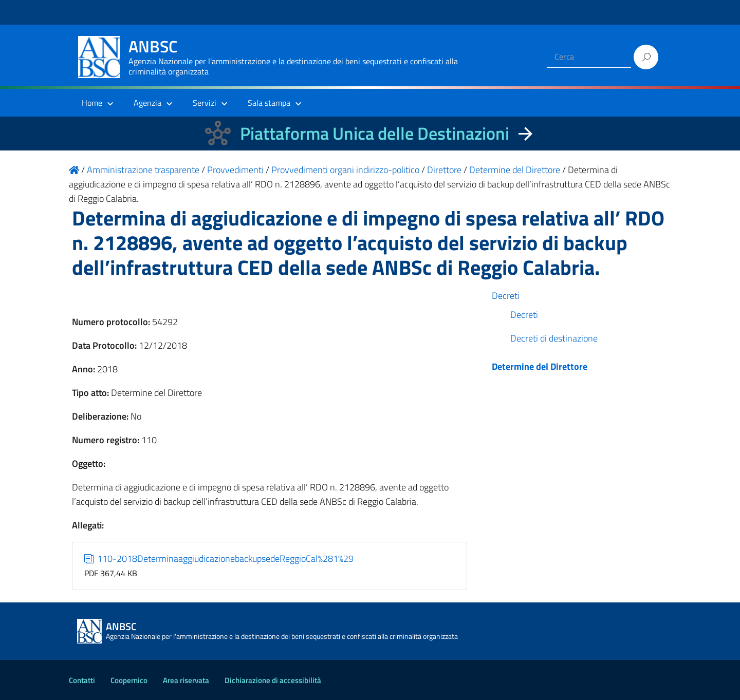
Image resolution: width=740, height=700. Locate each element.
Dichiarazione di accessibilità (273, 680)
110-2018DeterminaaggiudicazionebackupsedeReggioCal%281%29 (219, 559)
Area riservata (186, 680)
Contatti (82, 680)
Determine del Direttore (540, 366)
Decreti (506, 296)
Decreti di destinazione (554, 338)
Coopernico (129, 680)
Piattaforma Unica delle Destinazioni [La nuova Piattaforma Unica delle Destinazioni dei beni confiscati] (375, 133)
